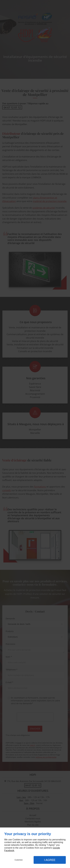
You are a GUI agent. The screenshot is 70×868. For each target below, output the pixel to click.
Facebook (9, 850)
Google (56, 848)
